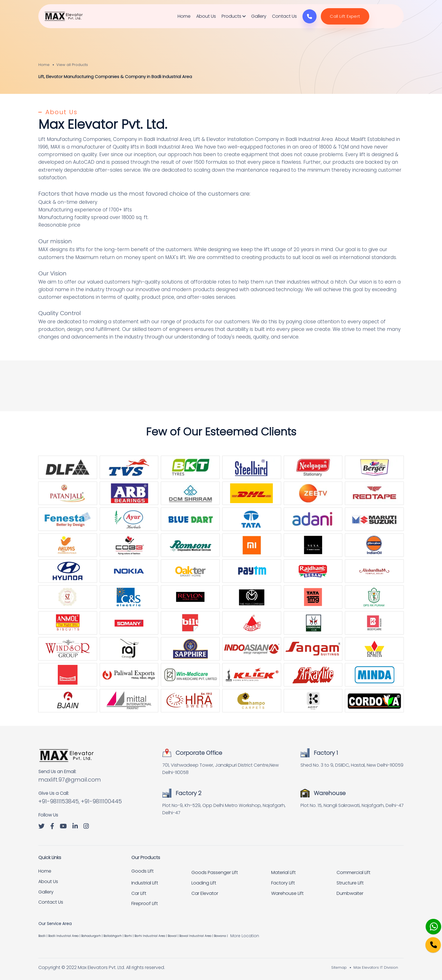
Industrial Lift (145, 883)
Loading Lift (204, 883)
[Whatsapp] (430, 923)
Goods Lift (142, 871)
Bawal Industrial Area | (197, 936)
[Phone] (429, 941)
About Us (206, 16)
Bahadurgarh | (92, 936)
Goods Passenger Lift (215, 872)
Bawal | (174, 936)
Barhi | (129, 936)
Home (184, 16)
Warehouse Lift (287, 893)
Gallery (259, 16)
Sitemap (339, 967)
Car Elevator (205, 893)
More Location (245, 936)
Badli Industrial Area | (65, 936)
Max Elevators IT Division (376, 967)
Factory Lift (283, 883)
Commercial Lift (353, 872)
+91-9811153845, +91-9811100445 (80, 801)
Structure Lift (350, 883)
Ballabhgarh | (114, 936)
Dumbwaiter (350, 893)
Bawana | (221, 936)
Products (234, 16)
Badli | (43, 936)
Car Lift (139, 893)
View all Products (72, 65)
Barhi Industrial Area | (151, 936)
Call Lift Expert (345, 16)
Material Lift (283, 872)
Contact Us (284, 16)
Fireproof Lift (145, 903)
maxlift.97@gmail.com (70, 780)
